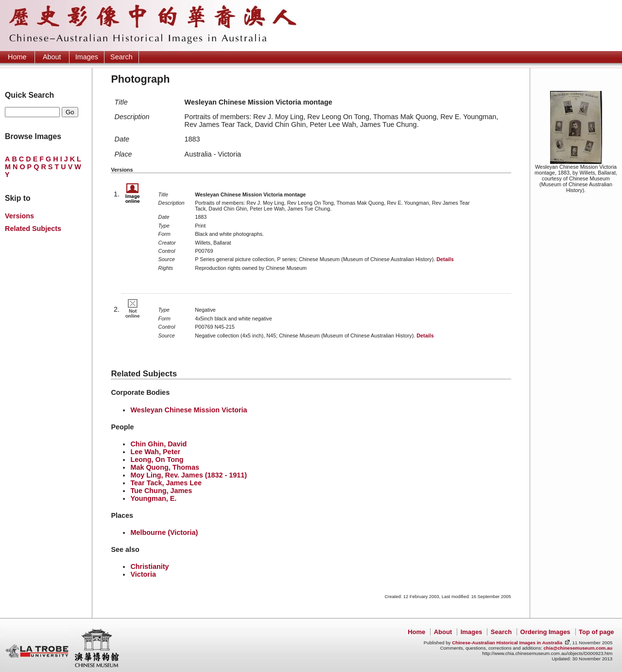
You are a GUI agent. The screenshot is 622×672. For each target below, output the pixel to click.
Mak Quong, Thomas (165, 467)
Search (121, 57)
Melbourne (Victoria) (164, 532)
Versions (19, 216)
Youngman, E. (153, 498)
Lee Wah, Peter (155, 452)
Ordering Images (545, 632)
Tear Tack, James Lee (166, 483)
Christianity (149, 566)
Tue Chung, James (161, 491)
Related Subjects (33, 229)
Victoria (143, 574)
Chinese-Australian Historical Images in (507, 643)
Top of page (596, 632)
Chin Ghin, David (158, 444)
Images (87, 57)
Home (17, 57)
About (52, 57)
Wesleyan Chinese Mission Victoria (189, 410)
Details (445, 259)
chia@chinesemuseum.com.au (578, 648)
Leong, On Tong (157, 460)
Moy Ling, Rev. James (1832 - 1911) (189, 475)
